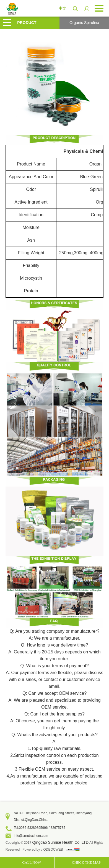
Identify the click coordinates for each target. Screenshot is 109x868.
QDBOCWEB (53, 850)
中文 (63, 8)
